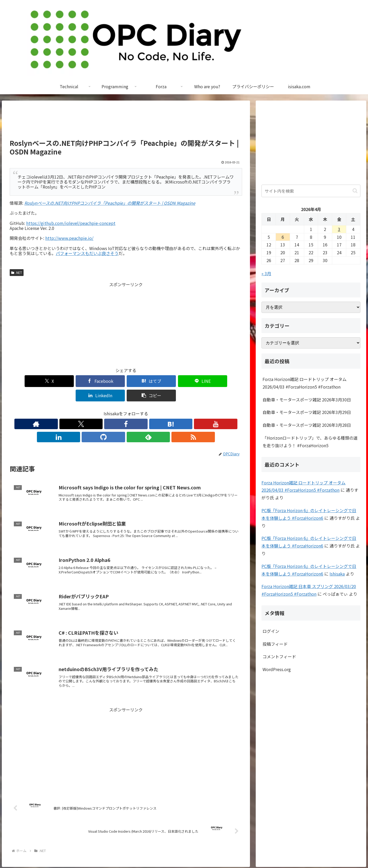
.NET (17, 272)
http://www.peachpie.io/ (69, 238)
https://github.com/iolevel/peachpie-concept (71, 223)
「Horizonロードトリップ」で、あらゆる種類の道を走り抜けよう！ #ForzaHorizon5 (310, 442)
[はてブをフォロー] (114, 410)
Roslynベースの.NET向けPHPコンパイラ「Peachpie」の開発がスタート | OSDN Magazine (110, 203)
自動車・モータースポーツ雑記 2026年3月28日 (307, 425)
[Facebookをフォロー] (102, 410)
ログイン (271, 631)
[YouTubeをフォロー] (126, 410)
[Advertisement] (126, 122)
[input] (311, 191)
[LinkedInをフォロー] (138, 410)
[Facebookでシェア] (67, 381)
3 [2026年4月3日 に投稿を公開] (339, 229)
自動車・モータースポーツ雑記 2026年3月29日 (307, 412)
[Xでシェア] (28, 381)
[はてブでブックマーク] (106, 381)
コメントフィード (279, 656)
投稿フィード (275, 644)
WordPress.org (277, 669)
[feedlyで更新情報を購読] (162, 410)
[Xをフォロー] (90, 410)
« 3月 (266, 273)
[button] (224, 381)
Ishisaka (337, 574)
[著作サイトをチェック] (78, 410)
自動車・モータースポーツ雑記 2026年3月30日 (307, 400)
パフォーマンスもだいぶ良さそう (87, 253)
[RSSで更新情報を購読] (174, 410)
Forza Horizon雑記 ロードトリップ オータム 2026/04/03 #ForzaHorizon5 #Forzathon (305, 383)
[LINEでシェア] (145, 381)
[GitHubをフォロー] (150, 410)
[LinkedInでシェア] (184, 381)
